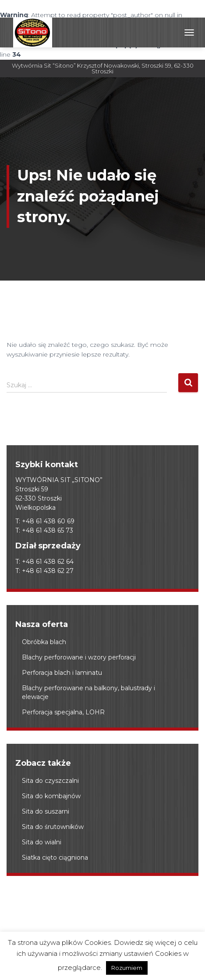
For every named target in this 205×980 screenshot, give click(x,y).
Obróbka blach (44, 642)
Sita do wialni (42, 842)
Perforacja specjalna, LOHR (63, 712)
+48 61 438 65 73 (48, 530)
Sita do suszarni (46, 811)
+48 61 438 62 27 (48, 571)
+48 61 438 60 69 (48, 521)
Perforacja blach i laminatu (62, 673)
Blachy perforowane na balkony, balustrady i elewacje (88, 692)
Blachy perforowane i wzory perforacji (79, 657)
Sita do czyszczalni (50, 781)
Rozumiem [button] (127, 968)
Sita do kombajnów (51, 796)
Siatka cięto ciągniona (55, 857)
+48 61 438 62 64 (48, 562)
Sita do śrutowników (53, 827)
